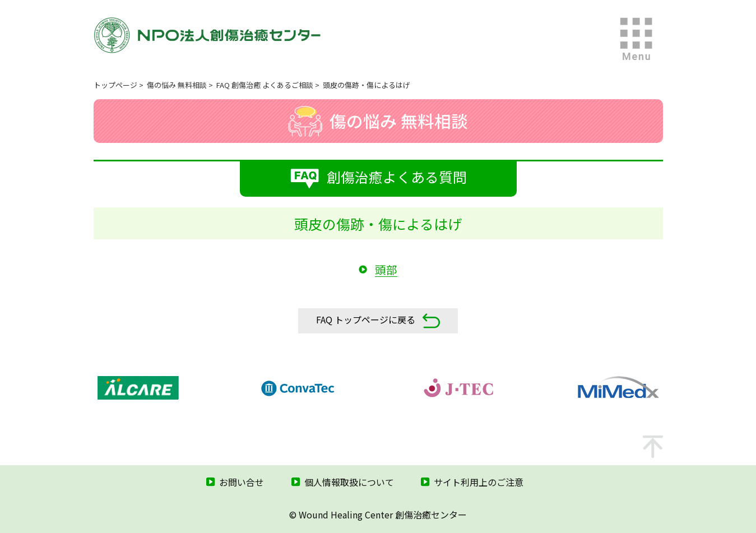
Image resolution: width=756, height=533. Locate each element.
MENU (637, 39)
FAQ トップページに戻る (378, 321)
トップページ (115, 85)
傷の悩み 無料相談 (177, 85)
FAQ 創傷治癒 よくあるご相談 (265, 85)
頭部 (386, 269)
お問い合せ (242, 482)
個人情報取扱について (349, 482)
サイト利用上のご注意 (479, 482)
